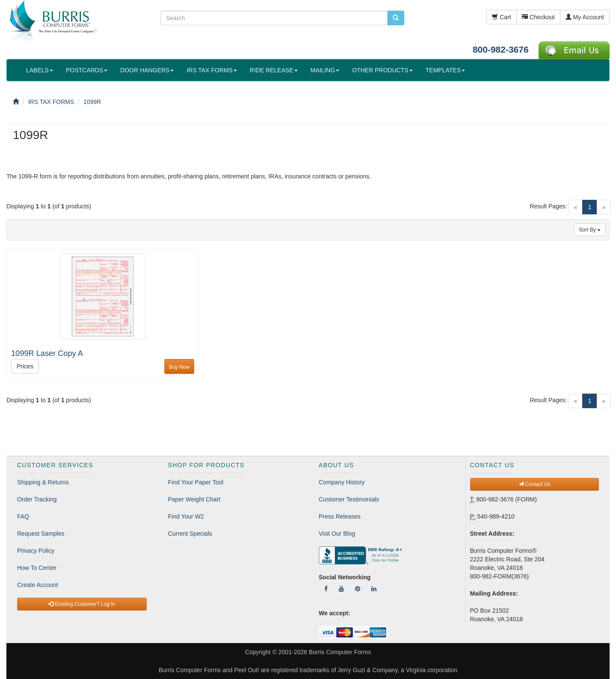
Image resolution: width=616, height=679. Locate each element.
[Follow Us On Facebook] (326, 589)
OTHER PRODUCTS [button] (382, 70)
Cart (501, 17)
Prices (25, 366)
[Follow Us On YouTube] (341, 589)
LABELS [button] (40, 70)
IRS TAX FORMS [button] (212, 70)
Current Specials (190, 534)
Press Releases (340, 516)
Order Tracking (37, 499)
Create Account (38, 585)
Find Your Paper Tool (196, 482)
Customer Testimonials (349, 499)
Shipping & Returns (43, 482)
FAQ (23, 516)
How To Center (37, 568)
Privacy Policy (36, 551)
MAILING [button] (325, 70)
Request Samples (41, 534)
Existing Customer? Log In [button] (82, 604)
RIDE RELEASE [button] (274, 70)
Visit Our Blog (337, 534)
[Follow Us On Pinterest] (358, 589)
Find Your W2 (186, 516)
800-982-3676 (501, 49)
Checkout (538, 17)
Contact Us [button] (535, 484)
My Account (585, 17)
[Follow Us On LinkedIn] (374, 589)
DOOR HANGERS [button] (147, 70)
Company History (342, 482)
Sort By (590, 230)
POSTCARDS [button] (87, 70)
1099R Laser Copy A (47, 353)
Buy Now (179, 367)
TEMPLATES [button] (445, 70)
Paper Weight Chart (194, 499)
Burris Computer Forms (340, 652)
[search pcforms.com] (396, 18)
